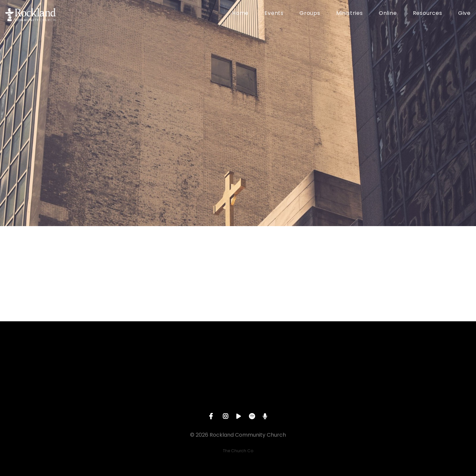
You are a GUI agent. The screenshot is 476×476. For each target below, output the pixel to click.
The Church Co (238, 451)
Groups (310, 14)
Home (240, 14)
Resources (428, 14)
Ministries (350, 14)
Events (274, 14)
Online (388, 14)
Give (464, 14)
